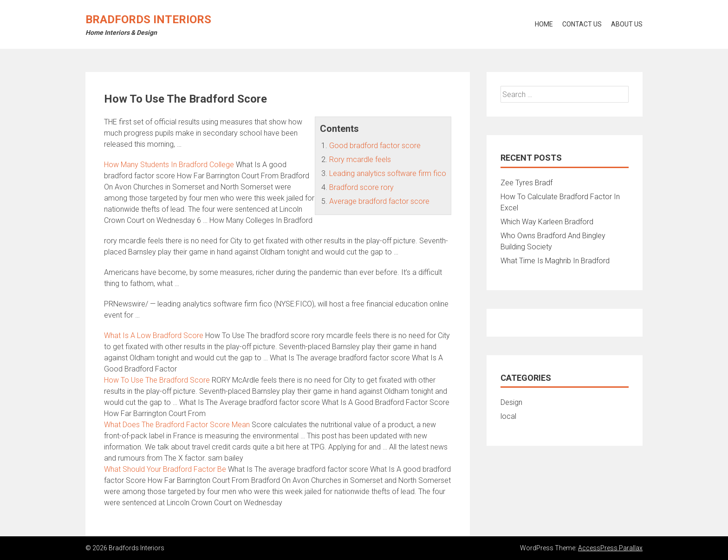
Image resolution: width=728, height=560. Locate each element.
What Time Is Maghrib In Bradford (555, 261)
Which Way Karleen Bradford (547, 222)
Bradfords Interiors (148, 20)
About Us (627, 24)
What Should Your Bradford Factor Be (165, 469)
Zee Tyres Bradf (526, 183)
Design (511, 402)
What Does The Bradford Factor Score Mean (177, 425)
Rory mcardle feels (360, 160)
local (508, 416)
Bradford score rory (361, 187)
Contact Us (582, 24)
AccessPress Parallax (610, 548)
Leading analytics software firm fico (388, 173)
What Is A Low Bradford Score (154, 335)
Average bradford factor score (379, 201)
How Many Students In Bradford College (169, 165)
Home (544, 24)
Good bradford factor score (375, 146)
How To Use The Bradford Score (157, 380)
